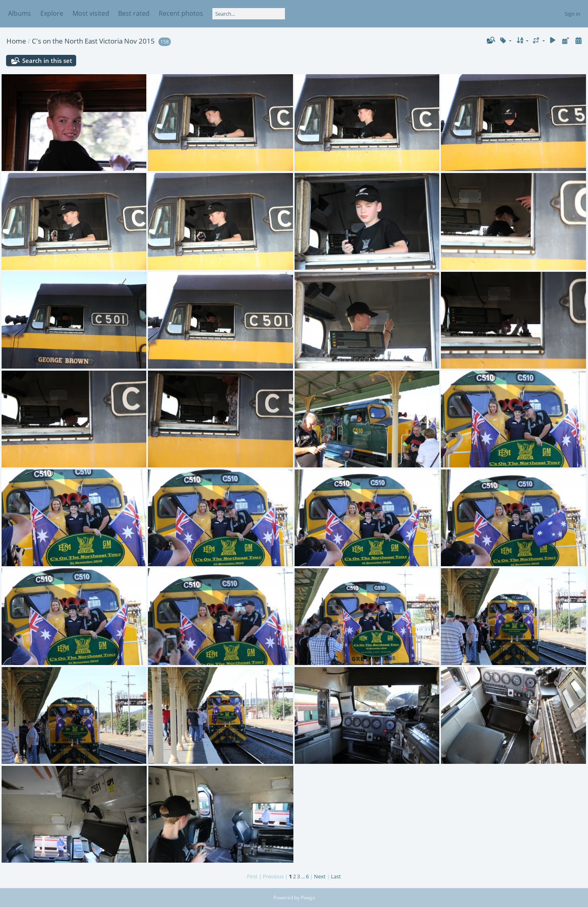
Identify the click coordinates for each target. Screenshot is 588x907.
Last (336, 876)
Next (320, 876)
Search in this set (47, 60)
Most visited (91, 13)
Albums (20, 13)
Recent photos (181, 13)
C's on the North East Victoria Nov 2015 (93, 41)
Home (16, 41)
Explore (52, 13)
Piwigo (308, 898)
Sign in (572, 14)
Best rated (134, 13)
